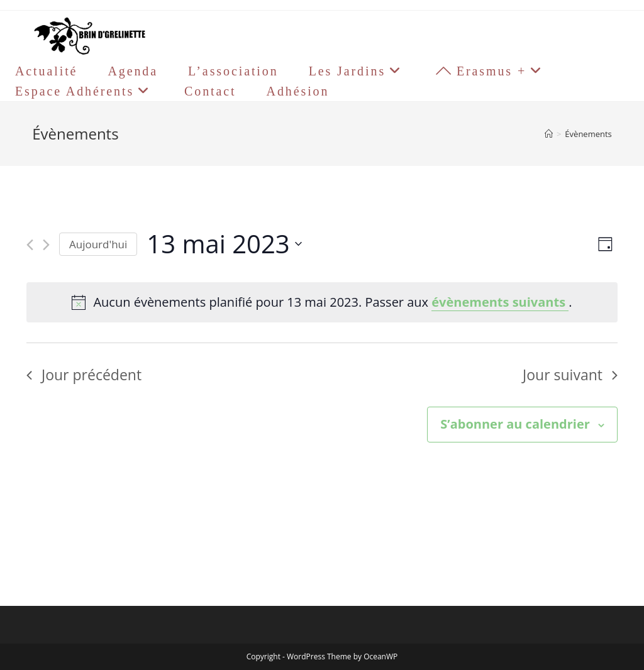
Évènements (588, 134)
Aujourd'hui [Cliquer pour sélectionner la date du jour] (98, 244)
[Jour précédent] (30, 245)
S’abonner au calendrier (515, 424)
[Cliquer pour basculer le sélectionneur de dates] (224, 244)
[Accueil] (549, 134)
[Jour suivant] (46, 245)
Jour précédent (84, 375)
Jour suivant (570, 375)
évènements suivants (500, 302)
